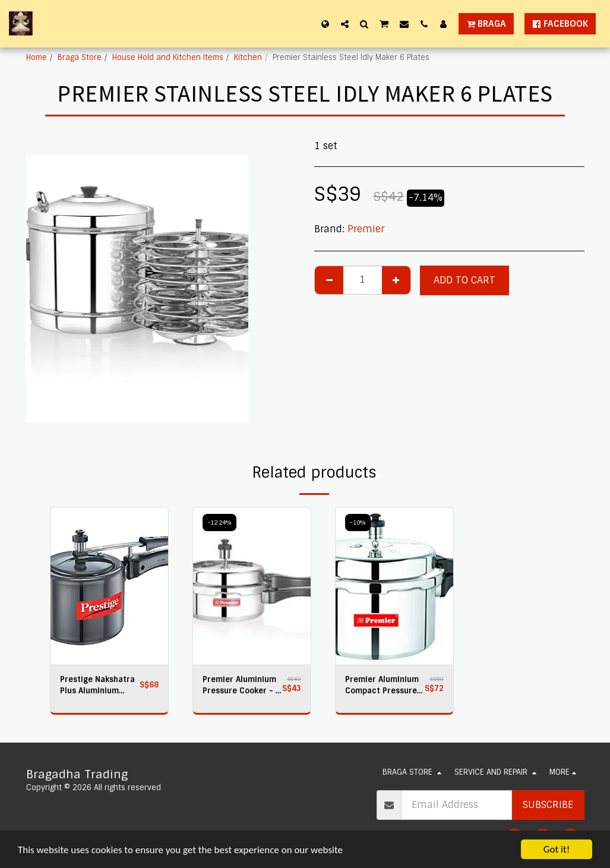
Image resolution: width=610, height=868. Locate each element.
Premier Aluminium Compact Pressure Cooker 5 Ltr (382, 685)
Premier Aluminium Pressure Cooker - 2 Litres (241, 685)
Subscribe (548, 805)
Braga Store (80, 57)
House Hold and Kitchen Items (168, 57)
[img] (109, 586)
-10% (358, 523)
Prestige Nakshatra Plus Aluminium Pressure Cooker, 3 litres (97, 685)
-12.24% (219, 523)
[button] (345, 24)
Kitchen (248, 57)
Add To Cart (464, 280)
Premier (366, 229)
